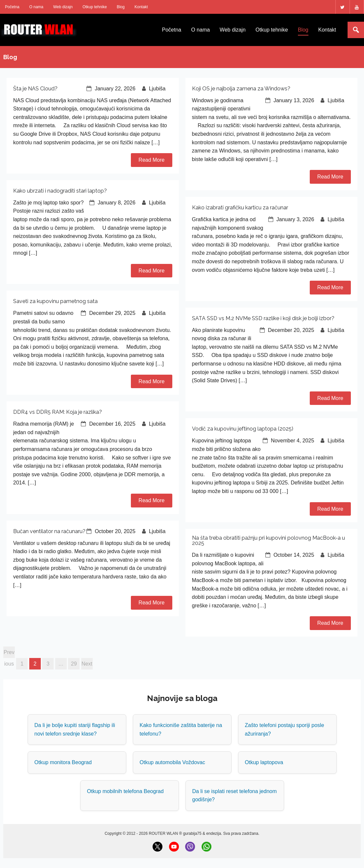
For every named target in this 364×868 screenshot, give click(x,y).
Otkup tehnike (95, 7)
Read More (151, 160)
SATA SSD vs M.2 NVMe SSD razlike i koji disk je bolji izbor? (263, 318)
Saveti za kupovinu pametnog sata (55, 301)
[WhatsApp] (206, 847)
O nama (36, 7)
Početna (12, 7)
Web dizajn (63, 7)
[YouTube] (174, 847)
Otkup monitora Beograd (63, 762)
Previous (9, 654)
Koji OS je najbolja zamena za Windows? (241, 89)
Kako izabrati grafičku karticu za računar (240, 208)
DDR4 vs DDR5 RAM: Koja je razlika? (58, 412)
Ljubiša (157, 89)
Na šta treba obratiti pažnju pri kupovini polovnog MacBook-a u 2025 (268, 540)
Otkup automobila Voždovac (172, 762)
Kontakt (141, 7)
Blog (121, 7)
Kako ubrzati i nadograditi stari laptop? (60, 191)
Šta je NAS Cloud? (35, 89)
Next (87, 664)
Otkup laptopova (264, 762)
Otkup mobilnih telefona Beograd (125, 791)
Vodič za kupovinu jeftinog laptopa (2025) (243, 429)
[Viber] (190, 847)
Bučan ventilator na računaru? (49, 531)
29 (74, 664)
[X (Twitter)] (158, 847)
